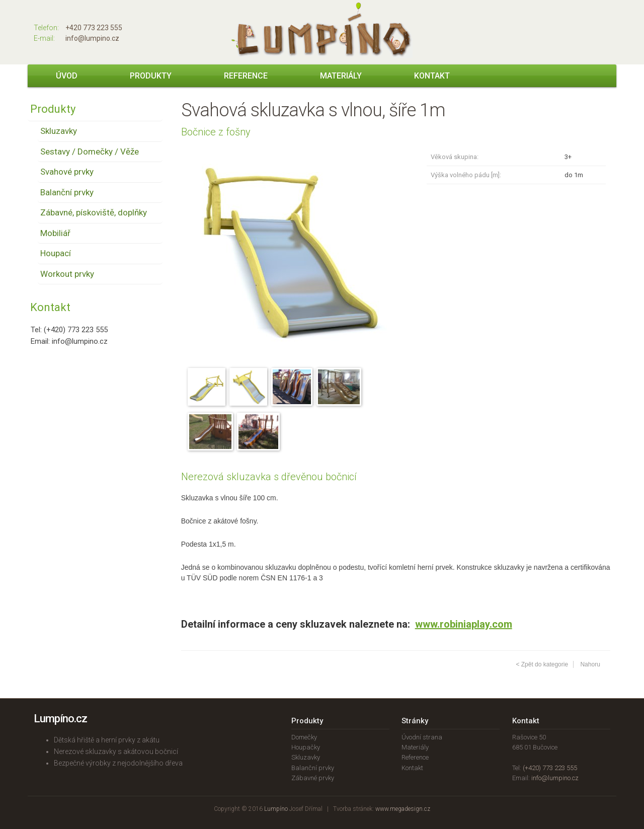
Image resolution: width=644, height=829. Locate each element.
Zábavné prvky (313, 778)
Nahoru (590, 664)
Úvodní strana (422, 737)
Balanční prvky (67, 192)
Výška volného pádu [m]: (466, 175)
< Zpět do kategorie (542, 664)
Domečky (304, 737)
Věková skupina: (455, 157)
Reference (246, 76)
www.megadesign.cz (403, 809)
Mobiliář (55, 233)
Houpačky (306, 747)
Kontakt (432, 76)
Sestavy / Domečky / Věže (90, 152)
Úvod (67, 76)
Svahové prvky (67, 172)
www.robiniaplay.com (464, 624)
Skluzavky (59, 131)
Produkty (151, 76)
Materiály (341, 76)
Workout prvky (67, 274)
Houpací (56, 253)
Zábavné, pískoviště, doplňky (94, 212)
